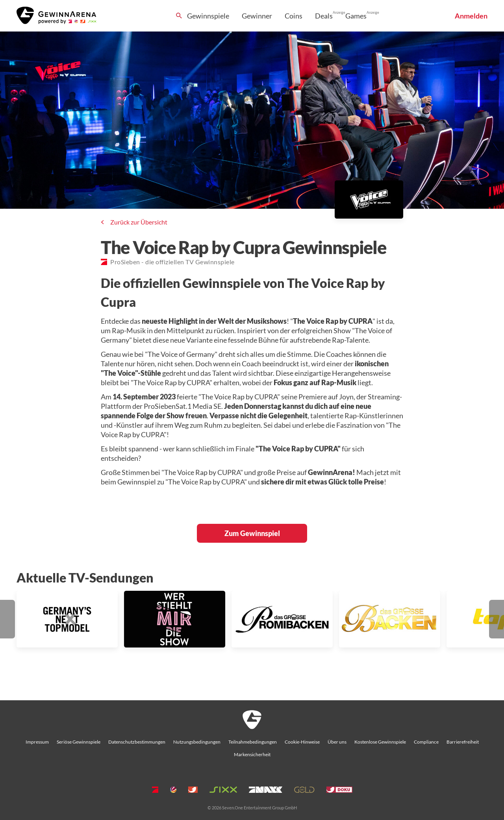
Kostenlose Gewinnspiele (380, 742)
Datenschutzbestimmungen (137, 742)
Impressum (37, 742)
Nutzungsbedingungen (197, 742)
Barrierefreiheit (463, 742)
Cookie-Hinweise (302, 742)
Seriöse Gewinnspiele (79, 742)
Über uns (337, 742)
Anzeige (339, 12)
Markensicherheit (252, 754)
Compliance (426, 742)
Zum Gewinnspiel (252, 533)
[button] (7, 619)
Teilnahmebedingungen (253, 742)
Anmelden (471, 16)
